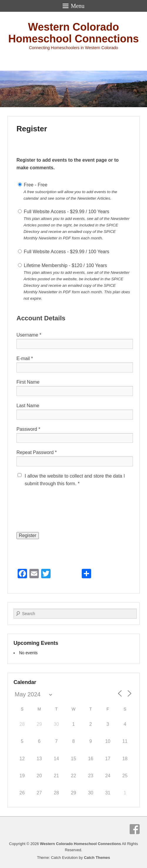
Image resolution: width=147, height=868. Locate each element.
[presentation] (61, 514)
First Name (28, 382)
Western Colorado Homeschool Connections (73, 33)
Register (32, 129)
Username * (29, 335)
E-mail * (25, 358)
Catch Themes (97, 858)
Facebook (135, 829)
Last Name (28, 406)
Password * (28, 429)
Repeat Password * (37, 452)
